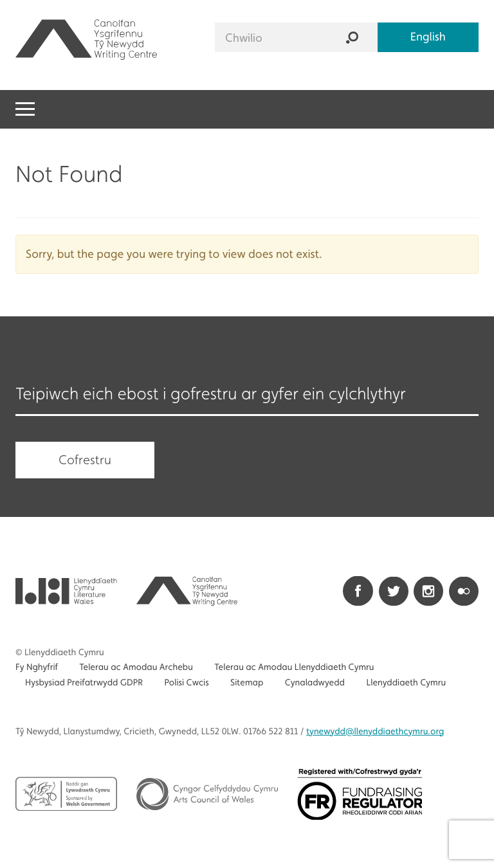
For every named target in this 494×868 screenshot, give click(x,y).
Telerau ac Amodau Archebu (136, 667)
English (428, 37)
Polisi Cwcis (186, 683)
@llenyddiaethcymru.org (375, 732)
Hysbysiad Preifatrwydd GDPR (84, 683)
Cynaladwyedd (315, 683)
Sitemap (247, 683)
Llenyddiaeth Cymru (406, 683)
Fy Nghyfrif (37, 667)
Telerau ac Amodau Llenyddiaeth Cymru (294, 667)
